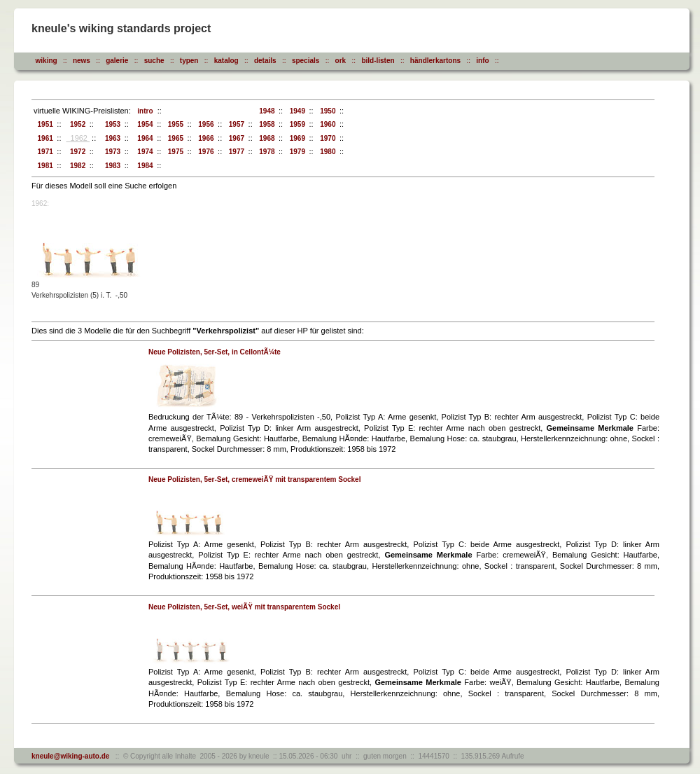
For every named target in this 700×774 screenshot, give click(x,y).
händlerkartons (435, 61)
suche (154, 61)
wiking (47, 61)
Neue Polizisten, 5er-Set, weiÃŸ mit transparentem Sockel (244, 607)
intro (143, 111)
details (265, 61)
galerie (117, 61)
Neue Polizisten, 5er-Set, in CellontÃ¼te (215, 352)
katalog (226, 61)
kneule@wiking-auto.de (70, 756)
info (482, 61)
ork (341, 61)
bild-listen (378, 61)
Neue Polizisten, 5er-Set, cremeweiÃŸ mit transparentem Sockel (254, 479)
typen (189, 61)
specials (306, 61)
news (82, 61)
